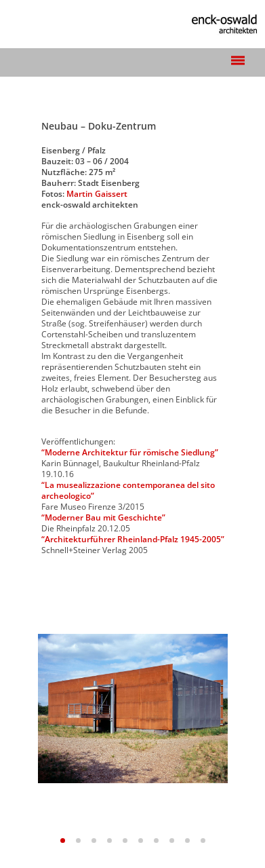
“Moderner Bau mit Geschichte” (103, 517)
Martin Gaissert (97, 194)
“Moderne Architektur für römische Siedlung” (130, 452)
